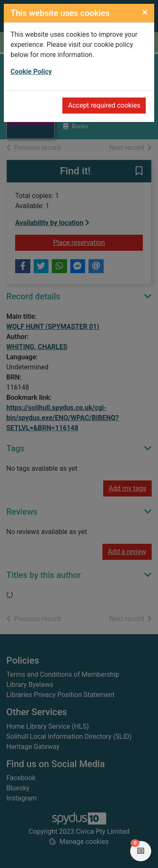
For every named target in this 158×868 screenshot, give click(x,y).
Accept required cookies (104, 105)
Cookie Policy (31, 72)
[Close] (145, 12)
